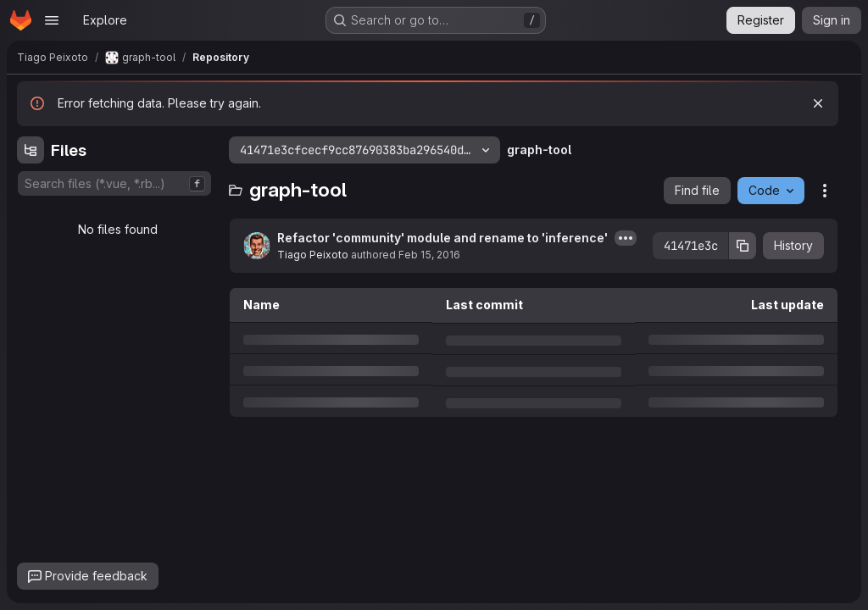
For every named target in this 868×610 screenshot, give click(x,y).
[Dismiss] (818, 103)
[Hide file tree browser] (31, 150)
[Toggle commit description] (626, 238)
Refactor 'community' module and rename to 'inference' (442, 238)
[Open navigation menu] (52, 20)
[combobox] (114, 183)
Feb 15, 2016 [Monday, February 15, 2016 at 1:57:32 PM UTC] (429, 255)
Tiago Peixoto (313, 255)
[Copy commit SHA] (743, 246)
